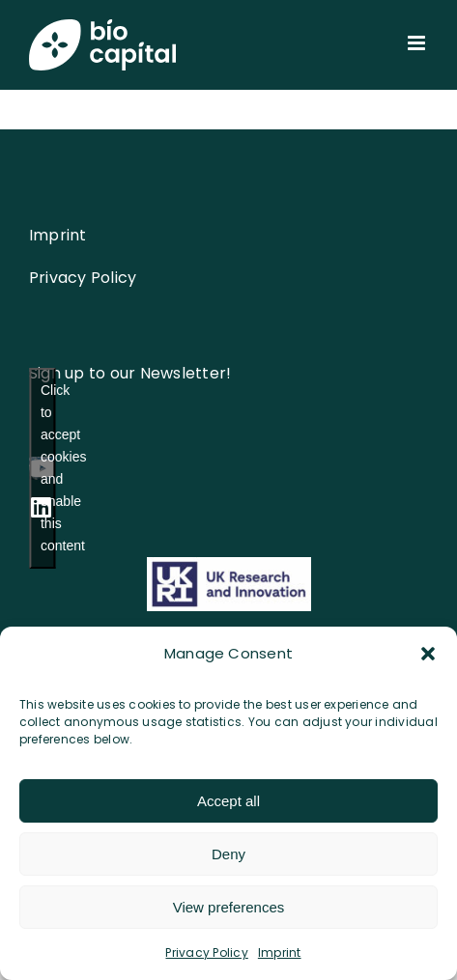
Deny (228, 854)
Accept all (228, 801)
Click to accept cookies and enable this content (48, 468)
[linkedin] (41, 507)
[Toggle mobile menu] (418, 43)
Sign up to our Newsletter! (130, 373)
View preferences (229, 907)
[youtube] (42, 468)
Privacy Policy (206, 952)
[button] (428, 654)
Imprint (280, 952)
